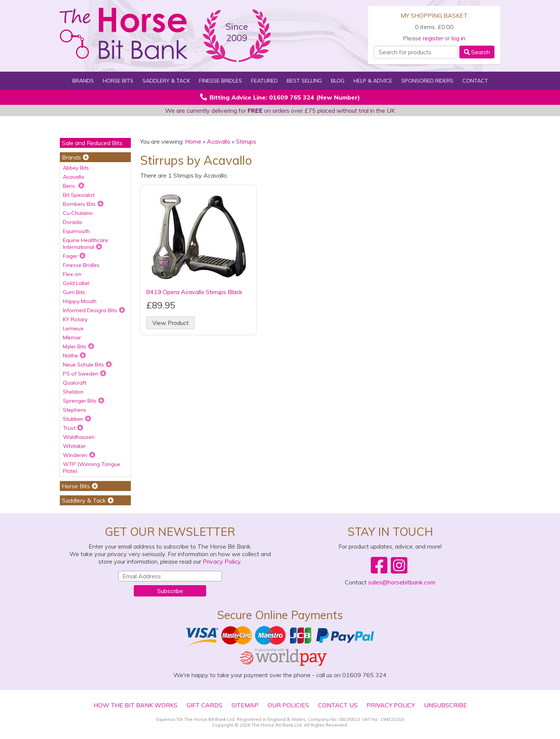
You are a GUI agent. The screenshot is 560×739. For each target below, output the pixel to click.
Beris (74, 186)
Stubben (77, 419)
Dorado (73, 222)
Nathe (74, 356)
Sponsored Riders (427, 81)
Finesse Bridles (220, 81)
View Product (171, 323)
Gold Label (76, 283)
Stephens (75, 410)
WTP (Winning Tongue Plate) (92, 468)
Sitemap (245, 705)
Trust (73, 428)
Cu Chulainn (78, 213)
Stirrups (246, 141)
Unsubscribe (445, 705)
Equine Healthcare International (86, 244)
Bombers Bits (83, 204)
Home (193, 141)
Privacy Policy (222, 561)
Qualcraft (75, 383)
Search (477, 52)
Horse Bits (118, 81)
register (433, 38)
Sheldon (73, 392)
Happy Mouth (80, 301)
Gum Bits (74, 292)
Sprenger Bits (84, 401)
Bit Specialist (79, 195)
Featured (264, 81)
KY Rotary (75, 319)
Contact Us (338, 705)
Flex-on (72, 274)
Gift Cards (204, 705)
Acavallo (74, 177)
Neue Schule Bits (87, 365)
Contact (475, 81)
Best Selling (304, 81)
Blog (338, 81)
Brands (83, 81)
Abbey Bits (76, 168)
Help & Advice (373, 81)
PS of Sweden (85, 374)
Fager (74, 256)
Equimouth (76, 231)
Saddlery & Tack (166, 81)
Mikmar (72, 337)
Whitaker (74, 446)
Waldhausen (79, 437)
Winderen (79, 455)
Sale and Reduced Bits (92, 143)
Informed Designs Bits (94, 310)
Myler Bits (79, 347)
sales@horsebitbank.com (402, 582)
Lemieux (73, 328)
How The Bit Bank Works (135, 705)
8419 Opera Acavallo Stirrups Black (194, 292)
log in (458, 38)
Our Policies (288, 705)
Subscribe (170, 591)
